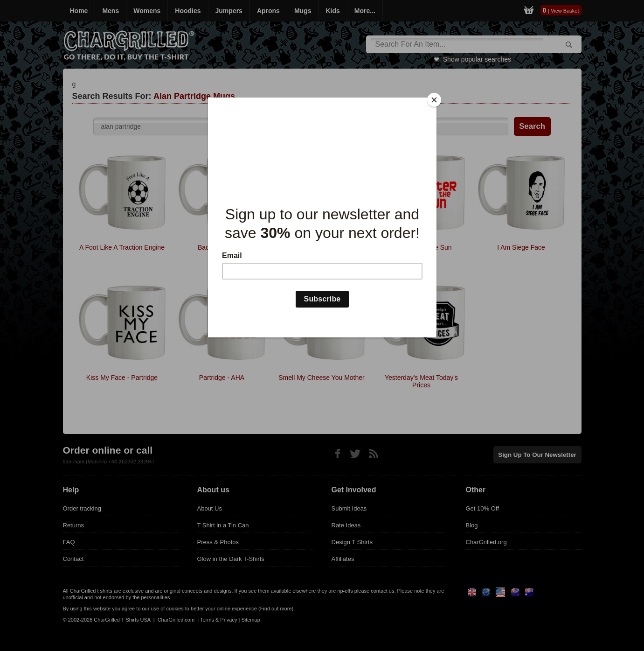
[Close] (434, 100)
